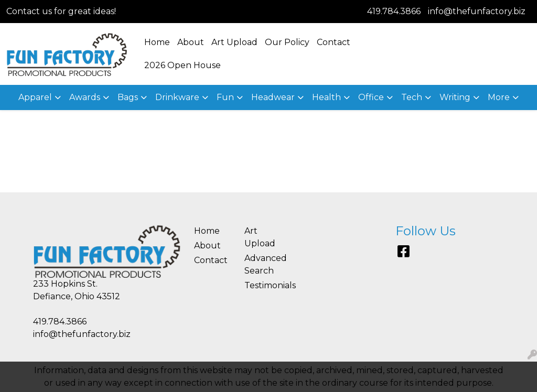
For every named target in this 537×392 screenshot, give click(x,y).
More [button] (499, 97)
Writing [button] (455, 97)
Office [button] (371, 97)
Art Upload (234, 42)
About (191, 42)
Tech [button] (412, 97)
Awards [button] (85, 97)
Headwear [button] (273, 97)
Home (157, 42)
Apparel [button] (35, 97)
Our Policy (287, 42)
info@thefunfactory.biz (477, 11)
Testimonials (263, 285)
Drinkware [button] (177, 97)
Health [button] (326, 97)
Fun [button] (225, 97)
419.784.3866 (394, 11)
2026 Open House (182, 65)
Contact (334, 42)
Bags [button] (128, 97)
